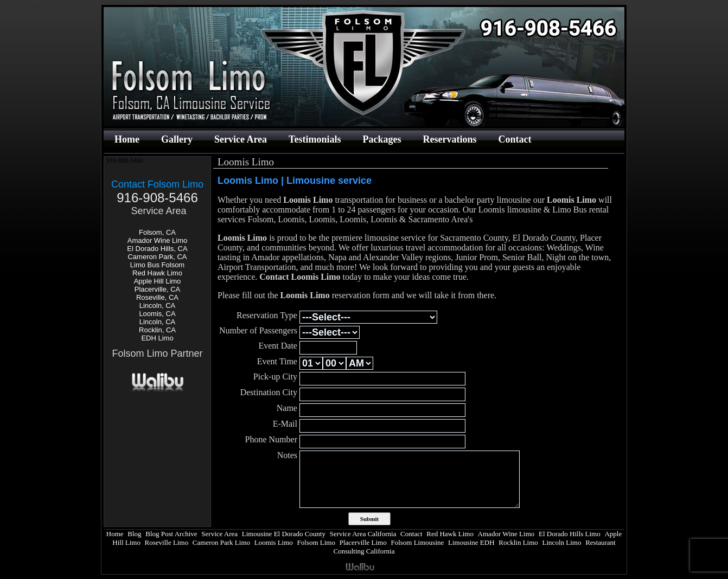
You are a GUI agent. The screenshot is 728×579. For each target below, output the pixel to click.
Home (127, 139)
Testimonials (315, 139)
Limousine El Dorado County (284, 534)
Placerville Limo (363, 542)
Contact (515, 139)
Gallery (177, 139)
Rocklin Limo (518, 542)
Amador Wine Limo (158, 240)
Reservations (449, 139)
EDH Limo (157, 338)
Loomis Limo (274, 542)
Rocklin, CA (157, 330)
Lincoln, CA (157, 305)
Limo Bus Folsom (157, 265)
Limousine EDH (471, 542)
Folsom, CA (157, 232)
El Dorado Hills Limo (570, 534)
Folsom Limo (316, 542)
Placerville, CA (158, 289)
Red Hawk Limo (157, 273)
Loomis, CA (157, 314)
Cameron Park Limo (221, 542)
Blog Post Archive (171, 534)
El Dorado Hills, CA (157, 249)
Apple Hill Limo (158, 281)
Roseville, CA (157, 297)
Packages (382, 139)
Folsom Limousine (417, 542)
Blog (134, 534)
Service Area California (363, 534)
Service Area (241, 139)
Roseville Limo (167, 542)
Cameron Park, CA (157, 257)
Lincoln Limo (562, 542)
